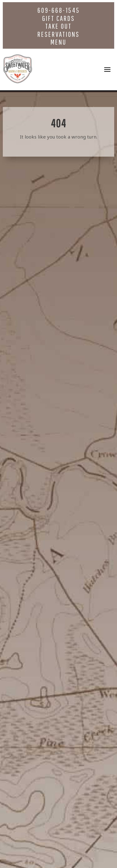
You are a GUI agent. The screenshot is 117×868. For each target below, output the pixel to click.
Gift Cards (58, 18)
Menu (58, 42)
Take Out (58, 26)
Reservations (58, 34)
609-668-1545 (59, 10)
